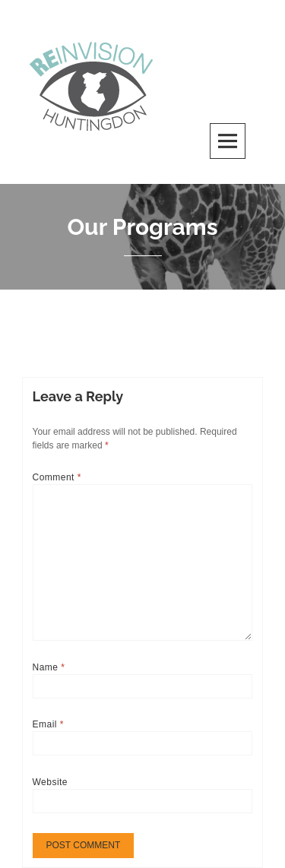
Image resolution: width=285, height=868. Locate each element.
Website (51, 782)
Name (49, 667)
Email (48, 724)
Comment (57, 477)
